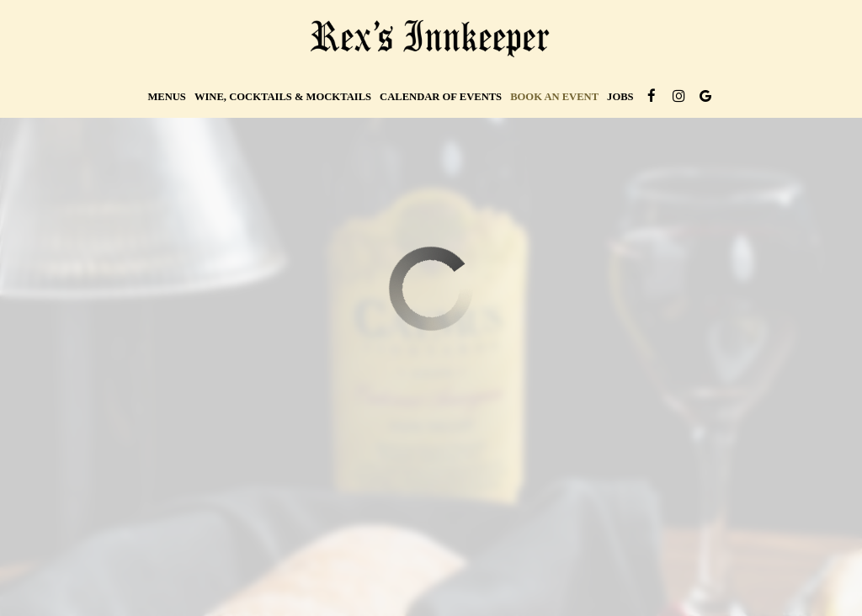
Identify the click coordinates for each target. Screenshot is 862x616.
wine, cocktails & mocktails (283, 97)
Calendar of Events (441, 97)
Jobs (620, 97)
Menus (166, 97)
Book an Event (554, 97)
